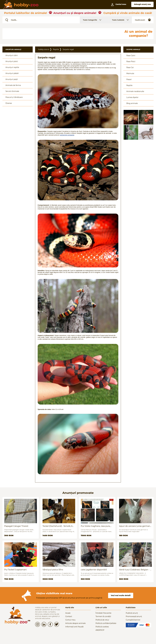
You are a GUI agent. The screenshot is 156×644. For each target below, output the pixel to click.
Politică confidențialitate (106, 623)
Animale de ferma (13, 85)
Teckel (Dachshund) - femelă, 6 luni (57, 526)
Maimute (130, 73)
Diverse (9, 103)
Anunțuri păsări (12, 73)
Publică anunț (132, 613)
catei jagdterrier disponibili (94, 570)
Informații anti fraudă (74, 627)
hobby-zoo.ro (44, 49)
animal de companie (67, 135)
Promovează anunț (134, 616)
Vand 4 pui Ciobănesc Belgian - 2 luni (135, 570)
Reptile (56, 49)
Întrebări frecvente (103, 613)
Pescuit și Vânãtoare (14, 97)
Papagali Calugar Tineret (16, 526)
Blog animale (132, 103)
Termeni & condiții (103, 616)
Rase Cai (130, 67)
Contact (69, 616)
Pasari (129, 79)
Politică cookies (102, 627)
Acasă (68, 613)
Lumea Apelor (132, 97)
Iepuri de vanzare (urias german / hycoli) (135, 526)
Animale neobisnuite (135, 91)
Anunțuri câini (12, 55)
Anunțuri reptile (12, 67)
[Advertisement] (62, 34)
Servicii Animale (12, 91)
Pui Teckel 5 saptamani (15, 570)
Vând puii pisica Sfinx (53, 570)
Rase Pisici (131, 61)
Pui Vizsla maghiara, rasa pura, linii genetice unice (95, 526)
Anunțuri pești (12, 79)
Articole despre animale (75, 623)
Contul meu (70, 620)
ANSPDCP (100, 630)
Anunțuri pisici (12, 61)
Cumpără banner (133, 620)
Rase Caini (131, 56)
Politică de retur (102, 620)
